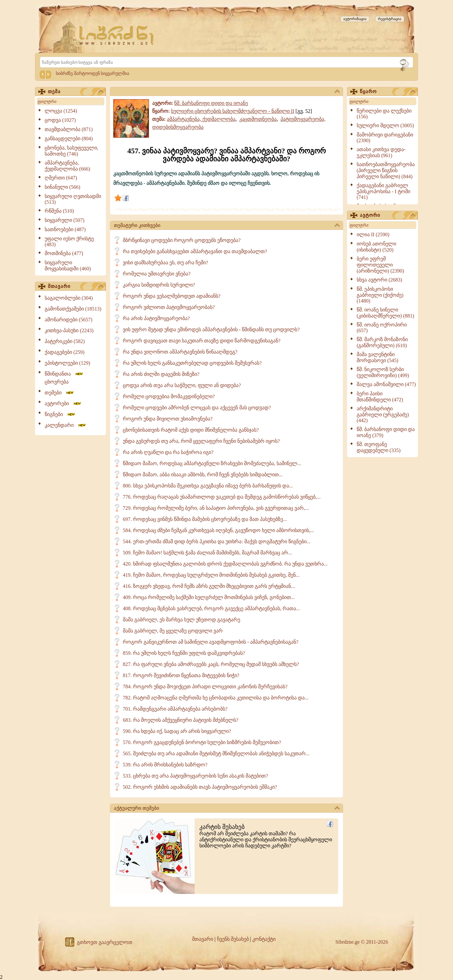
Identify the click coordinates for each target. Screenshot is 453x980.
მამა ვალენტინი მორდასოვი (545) (378, 357)
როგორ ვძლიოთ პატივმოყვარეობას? (169, 307)
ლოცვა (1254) (61, 111)
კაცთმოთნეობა (258, 119)
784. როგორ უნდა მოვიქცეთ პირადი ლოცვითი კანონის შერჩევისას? (205, 687)
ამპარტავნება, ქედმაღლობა (201, 119)
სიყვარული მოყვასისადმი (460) (68, 266)
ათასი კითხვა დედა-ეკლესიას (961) (381, 152)
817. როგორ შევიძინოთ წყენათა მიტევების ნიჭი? (181, 675)
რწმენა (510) (59, 211)
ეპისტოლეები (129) (67, 363)
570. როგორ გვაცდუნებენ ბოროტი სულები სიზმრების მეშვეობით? (202, 742)
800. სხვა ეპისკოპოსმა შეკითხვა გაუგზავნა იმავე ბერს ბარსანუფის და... (208, 486)
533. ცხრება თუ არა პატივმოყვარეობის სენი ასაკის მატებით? (195, 776)
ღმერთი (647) (61, 178)
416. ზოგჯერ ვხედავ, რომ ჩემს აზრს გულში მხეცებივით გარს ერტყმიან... (209, 586)
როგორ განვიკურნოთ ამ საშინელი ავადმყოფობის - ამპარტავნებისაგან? (211, 642)
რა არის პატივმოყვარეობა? (156, 318)
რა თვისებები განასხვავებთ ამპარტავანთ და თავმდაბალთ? (195, 251)
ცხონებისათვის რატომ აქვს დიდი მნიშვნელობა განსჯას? (191, 430)
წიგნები (60, 414)
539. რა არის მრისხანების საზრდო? (165, 765)
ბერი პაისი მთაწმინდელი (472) (380, 397)
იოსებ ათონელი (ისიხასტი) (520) (376, 247)
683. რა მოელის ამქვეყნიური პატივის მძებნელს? (181, 720)
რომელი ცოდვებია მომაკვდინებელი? (169, 396)
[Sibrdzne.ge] (117, 35)
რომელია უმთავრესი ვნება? (157, 274)
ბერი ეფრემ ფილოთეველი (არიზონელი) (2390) (380, 265)
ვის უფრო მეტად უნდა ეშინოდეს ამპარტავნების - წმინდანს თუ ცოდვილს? (211, 329)
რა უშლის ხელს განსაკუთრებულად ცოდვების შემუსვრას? (192, 363)
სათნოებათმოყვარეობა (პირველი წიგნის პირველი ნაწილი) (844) (386, 170)
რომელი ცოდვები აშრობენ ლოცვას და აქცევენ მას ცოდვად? (197, 408)
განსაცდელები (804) (69, 139)
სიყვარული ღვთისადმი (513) (73, 199)
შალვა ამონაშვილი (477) (386, 384)
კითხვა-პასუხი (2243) (69, 330)
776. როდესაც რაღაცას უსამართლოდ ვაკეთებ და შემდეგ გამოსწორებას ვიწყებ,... (222, 497)
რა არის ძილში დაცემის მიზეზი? (161, 374)
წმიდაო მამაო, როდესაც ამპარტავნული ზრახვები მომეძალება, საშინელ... (212, 463)
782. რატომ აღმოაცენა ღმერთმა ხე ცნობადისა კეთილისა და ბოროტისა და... (216, 698)
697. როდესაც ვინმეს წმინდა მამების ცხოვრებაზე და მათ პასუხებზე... (205, 519)
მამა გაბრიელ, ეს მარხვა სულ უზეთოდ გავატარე (182, 620)
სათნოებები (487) (65, 229)
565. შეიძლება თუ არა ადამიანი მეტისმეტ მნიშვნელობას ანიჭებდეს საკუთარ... (216, 753)
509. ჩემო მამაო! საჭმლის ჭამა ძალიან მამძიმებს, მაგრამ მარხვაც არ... (207, 553)
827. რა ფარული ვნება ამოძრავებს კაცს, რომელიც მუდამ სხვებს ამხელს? (211, 664)
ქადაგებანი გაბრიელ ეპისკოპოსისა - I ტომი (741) (383, 191)
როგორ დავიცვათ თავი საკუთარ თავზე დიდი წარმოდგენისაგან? (202, 341)
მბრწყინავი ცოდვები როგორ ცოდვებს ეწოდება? (182, 240)
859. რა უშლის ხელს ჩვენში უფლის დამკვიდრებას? (184, 653)
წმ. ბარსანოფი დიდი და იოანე (211, 103)
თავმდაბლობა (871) (69, 129)
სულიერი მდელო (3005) (385, 125)
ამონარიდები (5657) (69, 320)
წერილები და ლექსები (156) (384, 114)
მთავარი (76, 287)
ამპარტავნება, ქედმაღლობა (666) (67, 166)
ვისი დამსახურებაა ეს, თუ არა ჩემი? (165, 263)
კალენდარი (66, 425)
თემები (59, 393)
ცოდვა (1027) (60, 120)
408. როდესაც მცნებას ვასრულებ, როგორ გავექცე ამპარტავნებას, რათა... (211, 608)
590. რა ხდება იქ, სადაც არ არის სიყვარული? (177, 731)
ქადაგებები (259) (65, 352)
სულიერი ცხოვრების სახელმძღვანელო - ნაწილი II (233, 111)
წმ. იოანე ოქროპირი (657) (382, 328)
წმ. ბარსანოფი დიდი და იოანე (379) (386, 432)
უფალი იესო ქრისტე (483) (69, 241)
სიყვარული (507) (65, 220)
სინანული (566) (63, 187)
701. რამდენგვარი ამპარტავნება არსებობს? (175, 709)
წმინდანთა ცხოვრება (64, 378)
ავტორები (63, 403)
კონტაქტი (264, 939)
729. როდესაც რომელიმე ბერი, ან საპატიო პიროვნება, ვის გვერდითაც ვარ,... (216, 508)
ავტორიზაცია (355, 19)
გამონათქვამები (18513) (73, 309)
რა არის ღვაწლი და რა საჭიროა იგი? (168, 452)
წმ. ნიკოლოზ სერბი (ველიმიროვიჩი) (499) (383, 372)
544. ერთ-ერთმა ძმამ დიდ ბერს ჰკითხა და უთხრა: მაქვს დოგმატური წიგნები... (217, 541)
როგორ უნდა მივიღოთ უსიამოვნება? (168, 419)
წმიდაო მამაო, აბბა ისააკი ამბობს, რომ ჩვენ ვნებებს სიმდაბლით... (203, 475)
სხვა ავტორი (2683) (379, 280)
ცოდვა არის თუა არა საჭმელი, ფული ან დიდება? (182, 385)
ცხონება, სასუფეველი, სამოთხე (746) (71, 151)
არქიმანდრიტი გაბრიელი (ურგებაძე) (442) (383, 414)
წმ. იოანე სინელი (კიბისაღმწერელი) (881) (385, 313)
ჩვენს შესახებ (233, 939)
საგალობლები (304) (69, 298)
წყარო (388, 92)
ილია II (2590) (373, 234)
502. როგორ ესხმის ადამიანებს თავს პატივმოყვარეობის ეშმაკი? (200, 787)
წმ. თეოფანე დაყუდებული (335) (379, 447)
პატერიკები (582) (65, 341)
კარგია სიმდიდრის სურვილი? (159, 285)
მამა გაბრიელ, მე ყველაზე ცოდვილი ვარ (173, 631)
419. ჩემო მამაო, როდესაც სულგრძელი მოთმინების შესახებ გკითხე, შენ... (211, 575)
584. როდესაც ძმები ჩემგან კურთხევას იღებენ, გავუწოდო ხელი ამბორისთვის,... (219, 530)
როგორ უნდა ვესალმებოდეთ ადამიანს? (172, 296)
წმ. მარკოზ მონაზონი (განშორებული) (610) (382, 342)
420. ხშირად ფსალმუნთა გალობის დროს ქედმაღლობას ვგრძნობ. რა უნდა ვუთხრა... (225, 564)
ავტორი (388, 216)
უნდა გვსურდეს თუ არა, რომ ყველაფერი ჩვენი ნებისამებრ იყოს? (201, 441)
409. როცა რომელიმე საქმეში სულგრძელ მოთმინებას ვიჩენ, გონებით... (209, 597)
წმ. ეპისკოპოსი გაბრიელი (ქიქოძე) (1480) (380, 295)
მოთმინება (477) (64, 253)
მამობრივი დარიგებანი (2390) (385, 138)
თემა (76, 92)
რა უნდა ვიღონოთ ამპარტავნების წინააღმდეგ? (180, 352)
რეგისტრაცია (390, 19)
